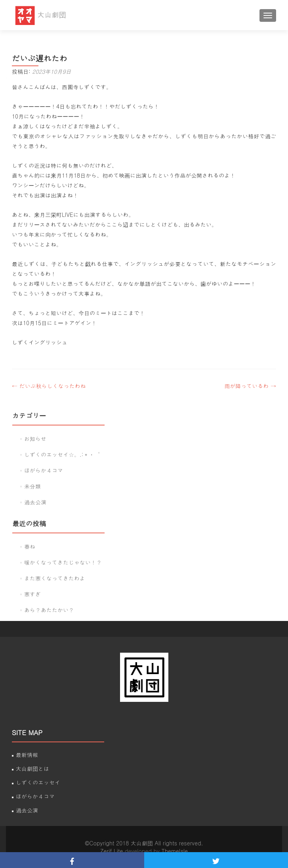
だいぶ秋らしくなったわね (49, 386)
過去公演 (35, 502)
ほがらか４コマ (44, 470)
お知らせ (35, 439)
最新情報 (27, 755)
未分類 (32, 486)
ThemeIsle (175, 851)
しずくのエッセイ (38, 782)
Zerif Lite (113, 851)
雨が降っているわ (250, 386)
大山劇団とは (32, 768)
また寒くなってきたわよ (55, 578)
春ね (30, 546)
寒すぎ (32, 594)
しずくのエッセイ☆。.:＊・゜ (62, 454)
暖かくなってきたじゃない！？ (63, 562)
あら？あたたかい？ (49, 610)
